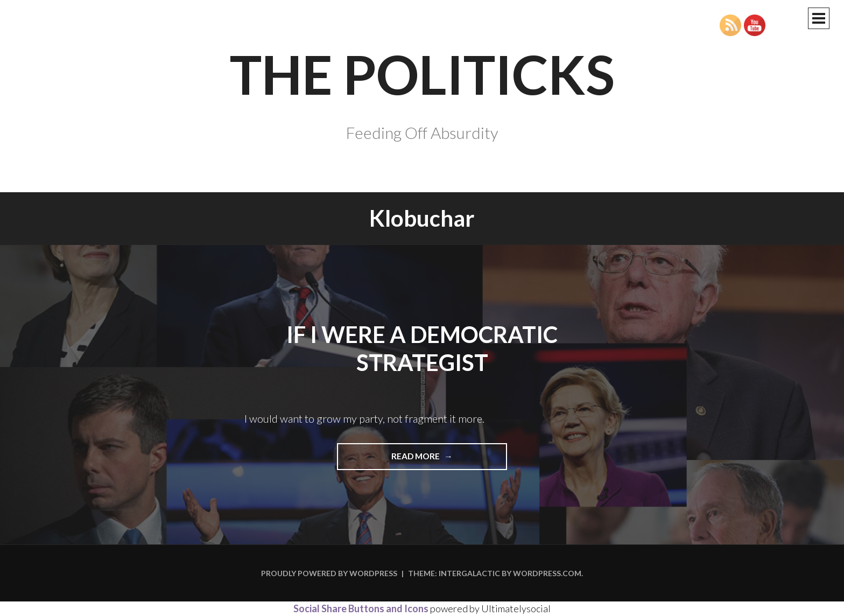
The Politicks (422, 74)
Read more (444, 460)
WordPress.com (547, 573)
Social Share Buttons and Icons (361, 608)
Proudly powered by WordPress (329, 573)
